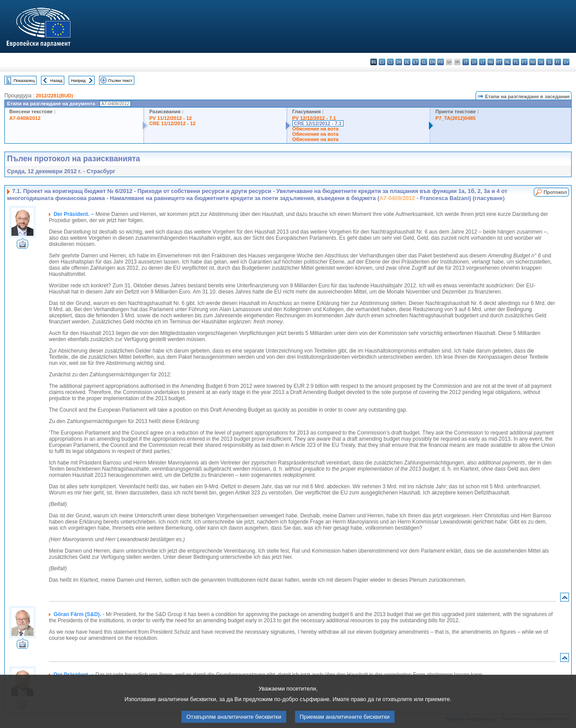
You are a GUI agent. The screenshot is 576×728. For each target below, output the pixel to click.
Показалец (24, 80)
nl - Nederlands (508, 62)
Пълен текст (120, 80)
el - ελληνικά (424, 62)
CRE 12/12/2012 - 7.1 (318, 123)
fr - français (441, 62)
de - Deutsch (407, 62)
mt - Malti (499, 62)
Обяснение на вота (316, 129)
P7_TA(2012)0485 (456, 118)
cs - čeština (390, 62)
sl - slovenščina (549, 62)
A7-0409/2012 (25, 118)
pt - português (524, 62)
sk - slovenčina (541, 62)
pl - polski (516, 62)
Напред (78, 80)
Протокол (555, 192)
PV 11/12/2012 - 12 (170, 118)
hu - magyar (491, 62)
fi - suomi (558, 62)
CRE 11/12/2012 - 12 (172, 123)
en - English (432, 62)
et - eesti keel (415, 62)
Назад (56, 80)
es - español (382, 62)
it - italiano (466, 62)
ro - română (533, 62)
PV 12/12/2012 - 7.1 (314, 118)
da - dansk (399, 62)
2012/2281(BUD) (54, 96)
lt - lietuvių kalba (482, 62)
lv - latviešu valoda (474, 62)
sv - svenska (566, 62)
